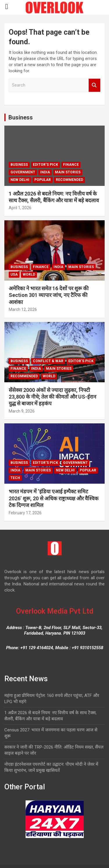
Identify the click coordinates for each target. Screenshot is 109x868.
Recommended (69, 180)
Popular (43, 180)
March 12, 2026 (23, 309)
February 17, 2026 (25, 513)
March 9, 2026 (22, 411)
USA (14, 274)
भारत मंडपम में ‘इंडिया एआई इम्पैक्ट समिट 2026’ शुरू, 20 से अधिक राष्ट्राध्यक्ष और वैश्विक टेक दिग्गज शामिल (54, 498)
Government (23, 172)
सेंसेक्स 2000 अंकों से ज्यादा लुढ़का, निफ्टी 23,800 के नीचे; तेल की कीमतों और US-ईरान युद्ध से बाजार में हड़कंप (52, 397)
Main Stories (68, 172)
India (45, 172)
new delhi (20, 180)
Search (94, 85)
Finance (71, 165)
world (29, 274)
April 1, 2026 (20, 208)
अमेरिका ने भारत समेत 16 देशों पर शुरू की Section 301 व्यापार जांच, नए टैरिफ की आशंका (49, 295)
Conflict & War (48, 361)
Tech (15, 478)
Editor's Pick (45, 165)
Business (21, 117)
